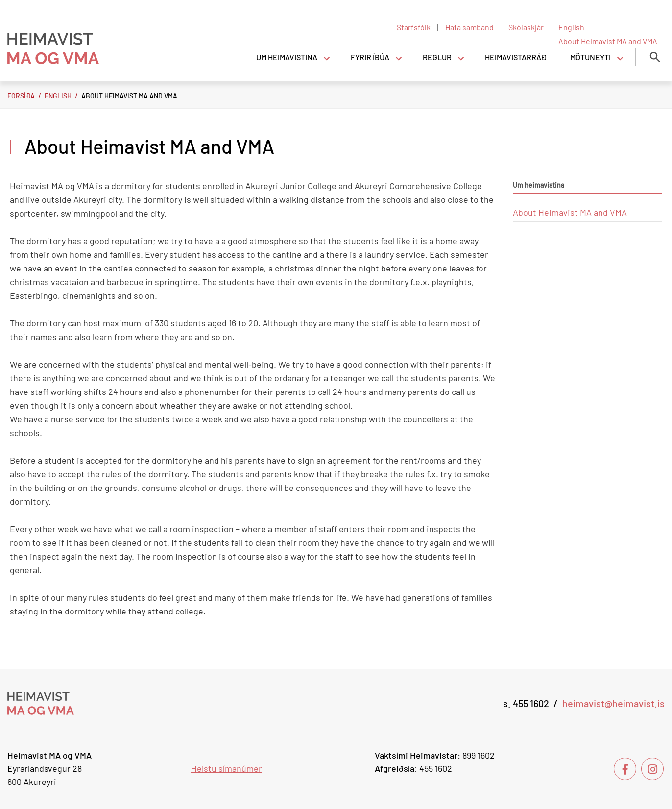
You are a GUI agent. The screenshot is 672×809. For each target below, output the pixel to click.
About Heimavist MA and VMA (129, 96)
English (58, 96)
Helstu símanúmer (227, 768)
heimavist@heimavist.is (613, 703)
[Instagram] (652, 769)
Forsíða (21, 96)
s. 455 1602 (526, 703)
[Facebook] (625, 769)
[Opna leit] (655, 57)
